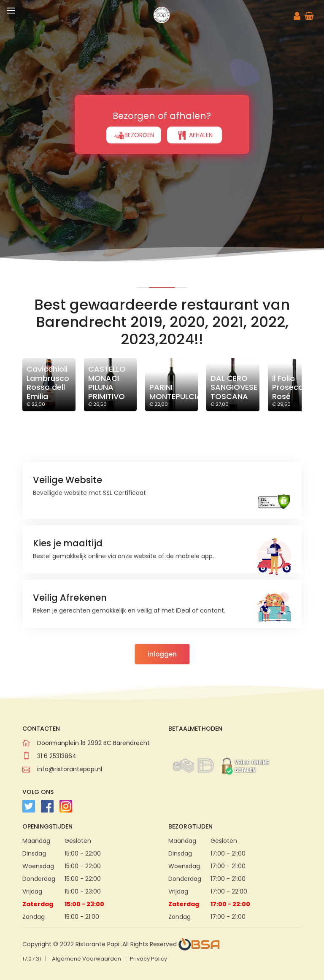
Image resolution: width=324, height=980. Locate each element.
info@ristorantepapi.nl (70, 769)
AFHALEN (194, 135)
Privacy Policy (148, 959)
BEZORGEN (134, 135)
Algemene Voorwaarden (86, 959)
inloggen (162, 654)
